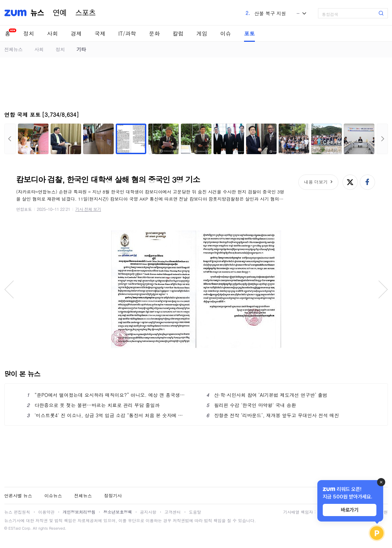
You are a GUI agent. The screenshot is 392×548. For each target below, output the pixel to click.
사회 (53, 33)
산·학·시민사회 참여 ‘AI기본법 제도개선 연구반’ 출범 (267, 395)
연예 (60, 13)
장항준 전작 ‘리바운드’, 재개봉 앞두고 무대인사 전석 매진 (273, 415)
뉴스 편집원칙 (17, 512)
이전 (10, 139)
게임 (202, 33)
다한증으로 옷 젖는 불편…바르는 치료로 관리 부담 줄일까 (93, 405)
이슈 (226, 33)
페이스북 (367, 182)
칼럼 (178, 33)
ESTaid (15, 528)
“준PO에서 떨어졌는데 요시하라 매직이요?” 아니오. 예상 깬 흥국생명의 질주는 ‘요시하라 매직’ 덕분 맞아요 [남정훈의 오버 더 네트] (106, 395)
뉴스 (37, 13)
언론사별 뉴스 (18, 496)
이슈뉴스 (53, 496)
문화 (154, 33)
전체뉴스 (14, 49)
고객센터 (173, 512)
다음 (382, 139)
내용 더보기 (316, 182)
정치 (29, 33)
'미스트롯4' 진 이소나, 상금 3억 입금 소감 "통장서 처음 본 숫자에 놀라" (106, 415)
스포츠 (86, 13)
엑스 (350, 182)
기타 (81, 49)
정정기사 (113, 496)
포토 (249, 33)
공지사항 (148, 512)
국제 (100, 33)
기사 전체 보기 (88, 209)
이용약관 (46, 512)
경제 (76, 33)
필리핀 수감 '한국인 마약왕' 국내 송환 (251, 405)
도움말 (195, 512)
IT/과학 (127, 33)
